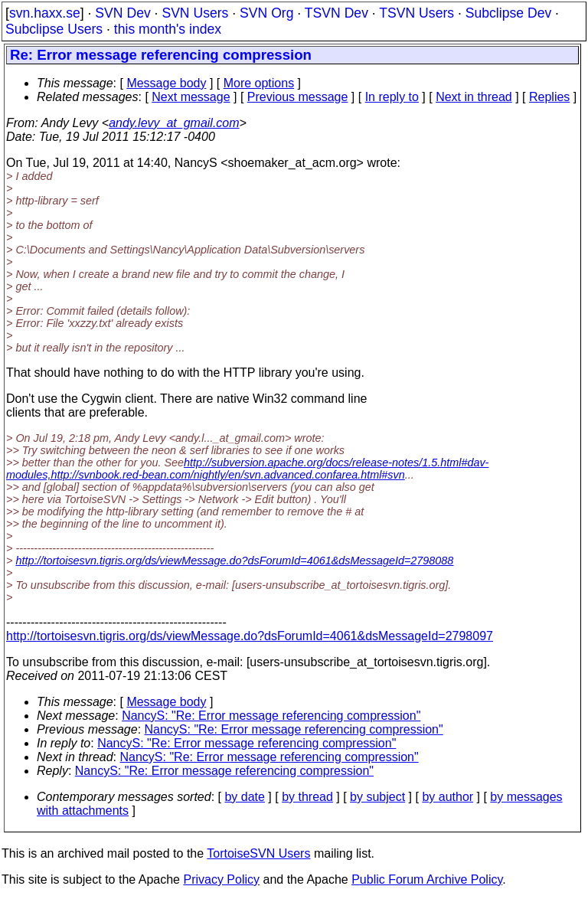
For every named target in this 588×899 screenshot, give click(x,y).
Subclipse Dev (508, 13)
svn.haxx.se (45, 13)
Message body (166, 83)
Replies (549, 97)
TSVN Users (416, 13)
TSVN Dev (336, 13)
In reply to (392, 97)
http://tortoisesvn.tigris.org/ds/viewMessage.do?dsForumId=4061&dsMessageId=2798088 (234, 561)
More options (259, 83)
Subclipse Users (54, 29)
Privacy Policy (221, 879)
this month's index (168, 29)
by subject (377, 797)
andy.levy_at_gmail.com (174, 123)
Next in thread (474, 97)
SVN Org (266, 13)
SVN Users (195, 13)
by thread (307, 797)
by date (244, 797)
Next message (191, 97)
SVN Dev (122, 13)
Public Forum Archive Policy (427, 879)
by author (448, 797)
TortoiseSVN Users (258, 853)
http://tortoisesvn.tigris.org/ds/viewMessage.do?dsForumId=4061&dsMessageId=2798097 (250, 636)
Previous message (298, 97)
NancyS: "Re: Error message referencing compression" (271, 716)
